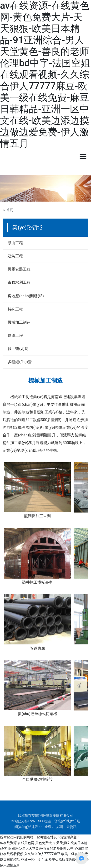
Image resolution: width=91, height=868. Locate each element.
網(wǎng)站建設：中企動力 (35, 827)
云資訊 (71, 827)
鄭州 (60, 827)
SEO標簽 (45, 821)
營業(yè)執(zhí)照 (67, 821)
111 (45, 243)
